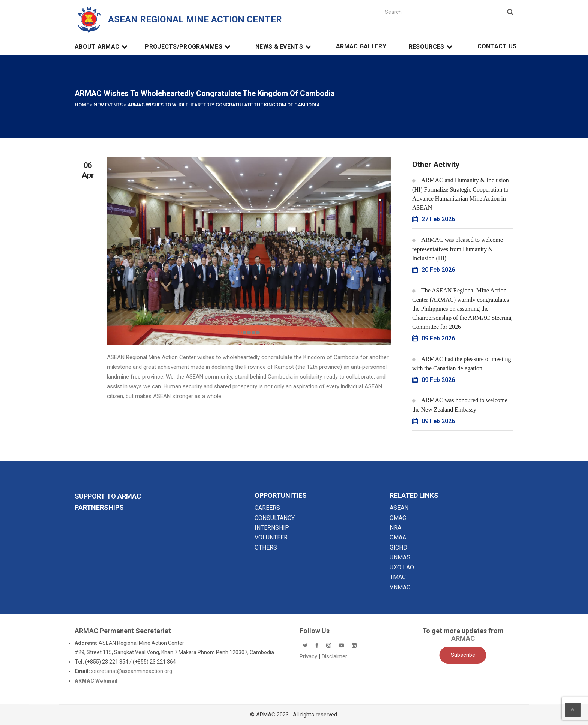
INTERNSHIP (272, 528)
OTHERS (266, 547)
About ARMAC (102, 47)
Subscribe (463, 655)
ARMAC (463, 638)
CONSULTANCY (275, 518)
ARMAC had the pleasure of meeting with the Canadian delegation (462, 364)
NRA (395, 528)
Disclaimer (334, 656)
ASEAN (399, 508)
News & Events (284, 47)
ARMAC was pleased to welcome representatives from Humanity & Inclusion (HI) (457, 249)
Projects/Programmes (189, 47)
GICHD (398, 547)
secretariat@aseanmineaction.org (132, 671)
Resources (432, 47)
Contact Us (497, 46)
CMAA (398, 537)
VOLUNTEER (271, 537)
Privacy (309, 656)
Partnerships (99, 507)
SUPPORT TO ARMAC (108, 496)
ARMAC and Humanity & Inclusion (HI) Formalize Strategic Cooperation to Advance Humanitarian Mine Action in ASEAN (460, 194)
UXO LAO (402, 567)
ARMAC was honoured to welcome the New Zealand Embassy (460, 405)
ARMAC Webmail (96, 681)
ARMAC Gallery (361, 46)
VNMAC (400, 587)
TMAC (398, 577)
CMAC (398, 518)
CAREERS (267, 508)
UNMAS (400, 557)
